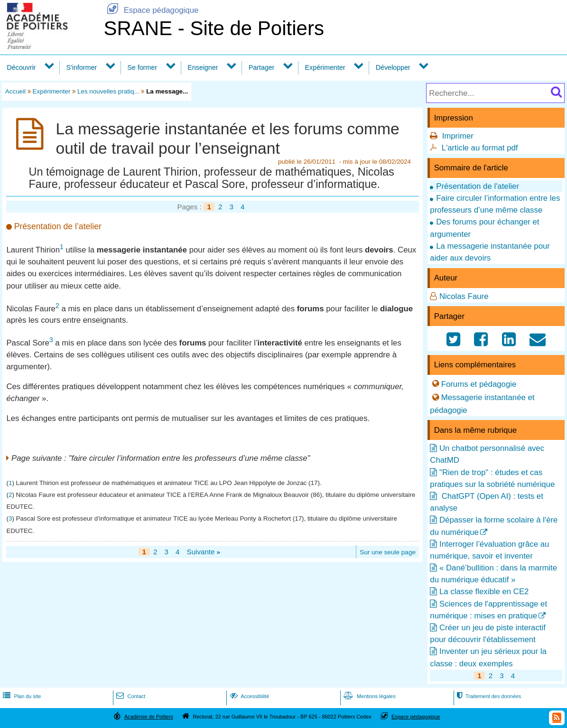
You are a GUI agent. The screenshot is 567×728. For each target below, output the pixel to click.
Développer (393, 67)
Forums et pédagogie (479, 384)
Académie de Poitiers (149, 717)
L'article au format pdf (480, 148)
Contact (130, 696)
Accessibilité (249, 696)
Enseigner (203, 67)
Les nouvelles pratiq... (108, 91)
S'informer (82, 67)
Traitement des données (488, 696)
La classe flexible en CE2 (484, 592)
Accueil (15, 91)
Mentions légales (369, 696)
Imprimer (458, 136)
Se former (142, 67)
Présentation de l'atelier (478, 186)
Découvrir (21, 67)
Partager (262, 67)
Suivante (204, 552)
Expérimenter (325, 67)
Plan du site (21, 696)
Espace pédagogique (151, 10)
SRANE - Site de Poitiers (214, 28)
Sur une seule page (388, 552)
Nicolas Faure (464, 296)
